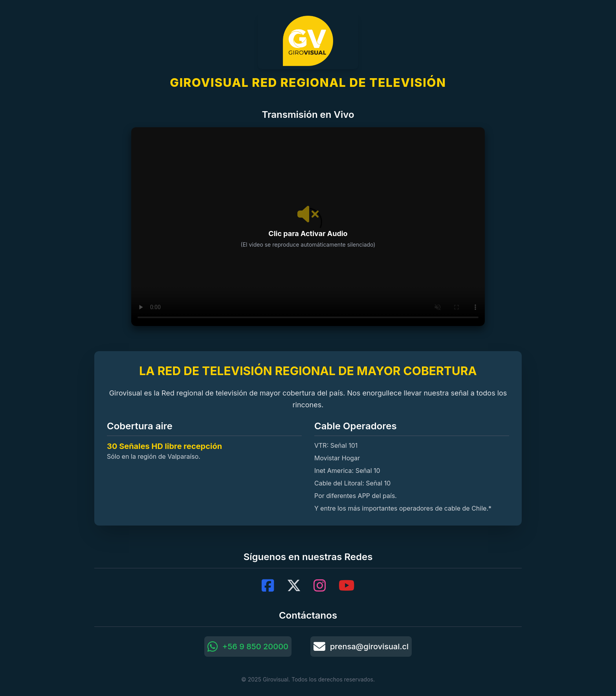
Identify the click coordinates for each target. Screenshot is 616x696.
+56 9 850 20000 (248, 647)
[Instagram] (320, 586)
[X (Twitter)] (294, 586)
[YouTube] (347, 586)
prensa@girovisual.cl (361, 647)
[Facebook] (268, 586)
